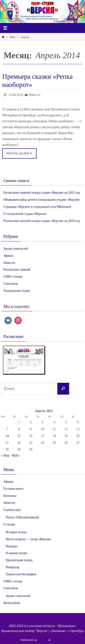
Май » (16, 455)
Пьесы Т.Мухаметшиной (22, 517)
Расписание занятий (17, 270)
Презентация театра (19, 560)
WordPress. (58, 640)
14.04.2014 (16, 95)
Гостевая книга (13, 489)
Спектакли (11, 284)
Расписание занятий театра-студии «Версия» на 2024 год (42, 221)
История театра (16, 532)
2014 (12, 37)
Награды (12, 546)
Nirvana (43, 640)
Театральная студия (17, 291)
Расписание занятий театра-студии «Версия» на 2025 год (42, 193)
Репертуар (12, 567)
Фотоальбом (12, 603)
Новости (35, 95)
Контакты (10, 496)
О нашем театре (16, 553)
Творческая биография (21, 574)
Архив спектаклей (16, 249)
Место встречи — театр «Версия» (28, 539)
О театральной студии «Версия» (25, 214)
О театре (9, 524)
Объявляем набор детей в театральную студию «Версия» (42, 200)
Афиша (8, 256)
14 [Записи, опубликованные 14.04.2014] (7, 436)
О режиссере (12, 510)
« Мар (5, 455)
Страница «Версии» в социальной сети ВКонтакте (37, 207)
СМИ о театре (13, 277)
